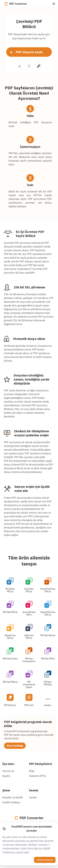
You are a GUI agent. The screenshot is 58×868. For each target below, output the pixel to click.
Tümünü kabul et (45, 860)
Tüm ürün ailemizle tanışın (29, 561)
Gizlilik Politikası (11, 802)
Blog (32, 771)
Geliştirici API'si (38, 776)
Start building (15, 746)
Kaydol (6, 776)
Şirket (6, 790)
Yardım (33, 797)
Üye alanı (8, 764)
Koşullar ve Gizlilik (13, 797)
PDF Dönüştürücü (41, 764)
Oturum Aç (8, 771)
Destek (34, 790)
